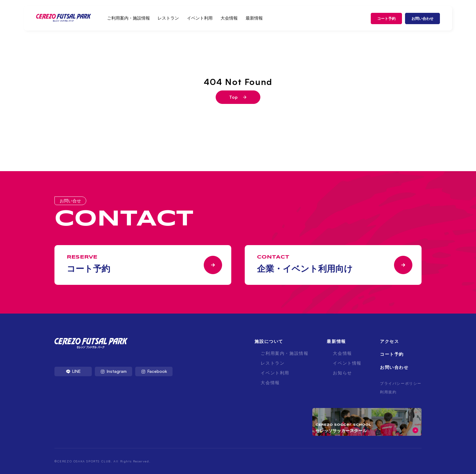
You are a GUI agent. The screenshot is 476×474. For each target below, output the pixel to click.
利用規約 (388, 392)
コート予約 (386, 18)
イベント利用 (200, 18)
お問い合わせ (422, 18)
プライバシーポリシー (401, 383)
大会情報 (229, 18)
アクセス (389, 341)
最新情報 (254, 18)
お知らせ (342, 373)
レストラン (168, 18)
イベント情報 (347, 363)
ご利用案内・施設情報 (128, 18)
